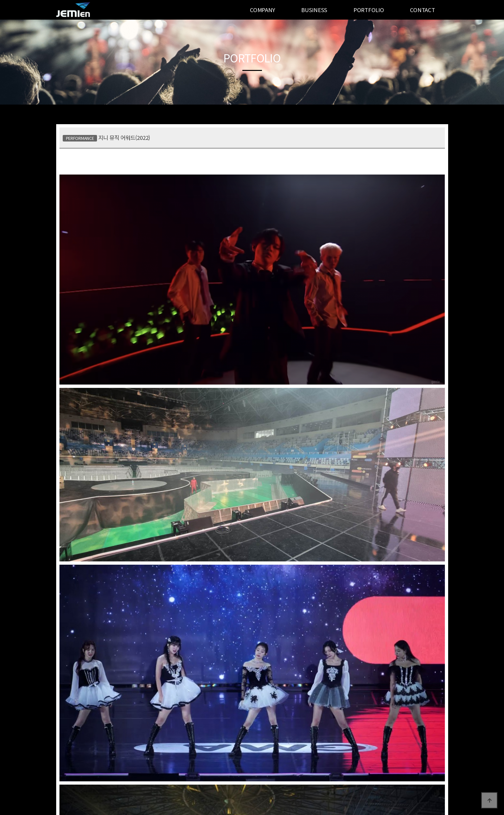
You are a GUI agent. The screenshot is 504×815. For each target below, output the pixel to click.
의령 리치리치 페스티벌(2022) (307, 664)
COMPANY (262, 10)
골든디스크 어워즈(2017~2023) (126, 664)
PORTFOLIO (369, 10)
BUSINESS (314, 10)
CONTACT (422, 10)
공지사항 (65, 757)
